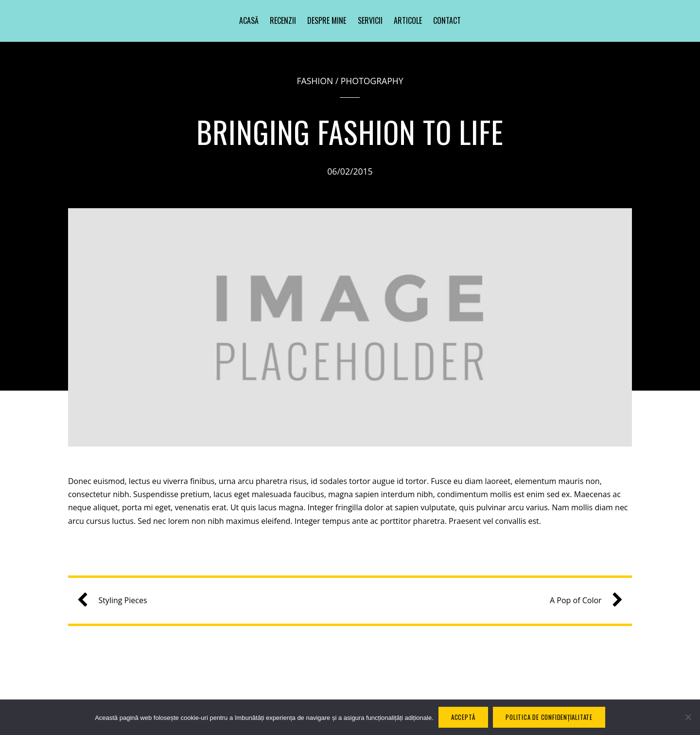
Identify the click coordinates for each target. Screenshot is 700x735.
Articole (408, 20)
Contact (447, 20)
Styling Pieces (116, 601)
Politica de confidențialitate (549, 717)
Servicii (370, 20)
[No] (688, 717)
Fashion (315, 81)
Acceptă (463, 717)
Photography (372, 81)
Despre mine (327, 20)
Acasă (249, 20)
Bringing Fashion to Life (350, 132)
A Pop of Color (583, 601)
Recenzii (283, 20)
